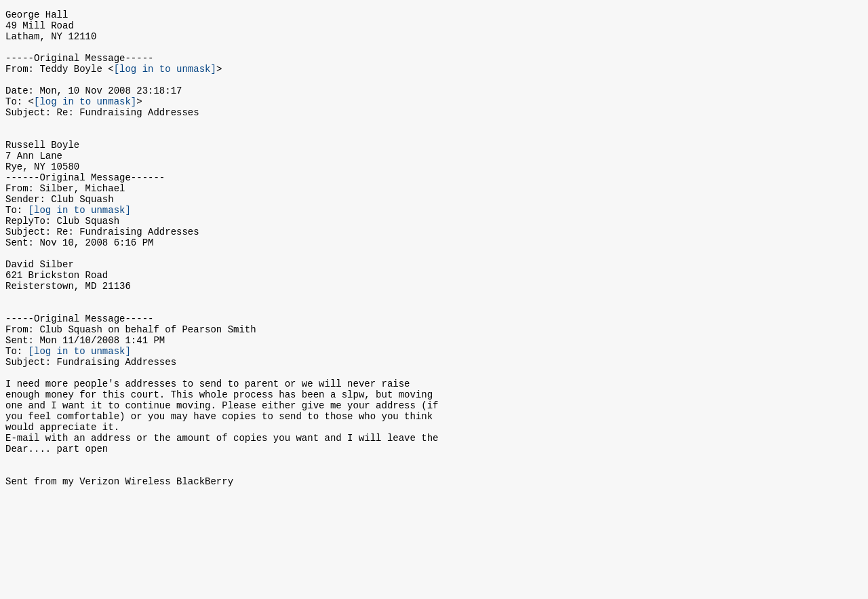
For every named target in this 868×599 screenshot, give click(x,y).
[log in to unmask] (165, 80)
